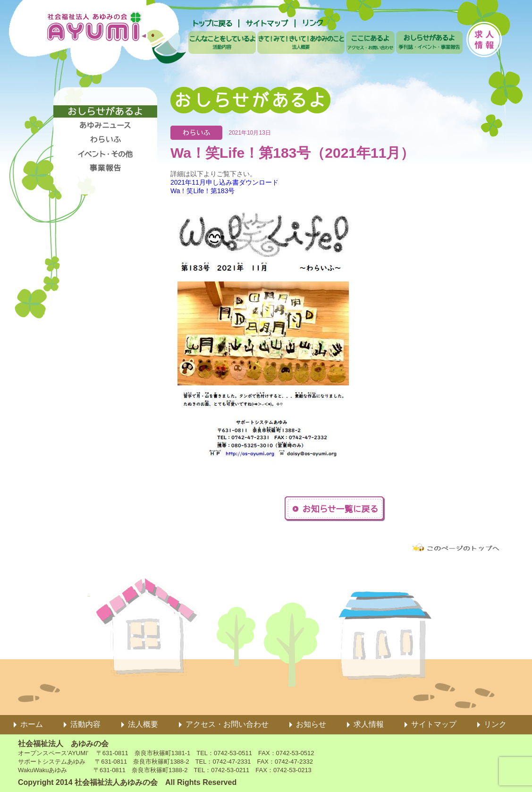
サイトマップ (434, 724)
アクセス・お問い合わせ (227, 724)
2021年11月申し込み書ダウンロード (224, 182)
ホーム (32, 724)
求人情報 (369, 724)
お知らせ (311, 724)
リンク (495, 724)
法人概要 (143, 724)
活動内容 (85, 724)
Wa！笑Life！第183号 (203, 191)
